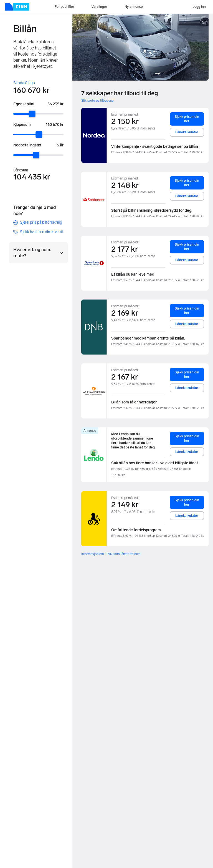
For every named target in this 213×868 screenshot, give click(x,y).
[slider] (32, 114)
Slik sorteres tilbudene (97, 101)
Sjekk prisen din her (187, 119)
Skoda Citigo (24, 83)
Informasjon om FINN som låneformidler (111, 554)
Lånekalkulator (187, 132)
